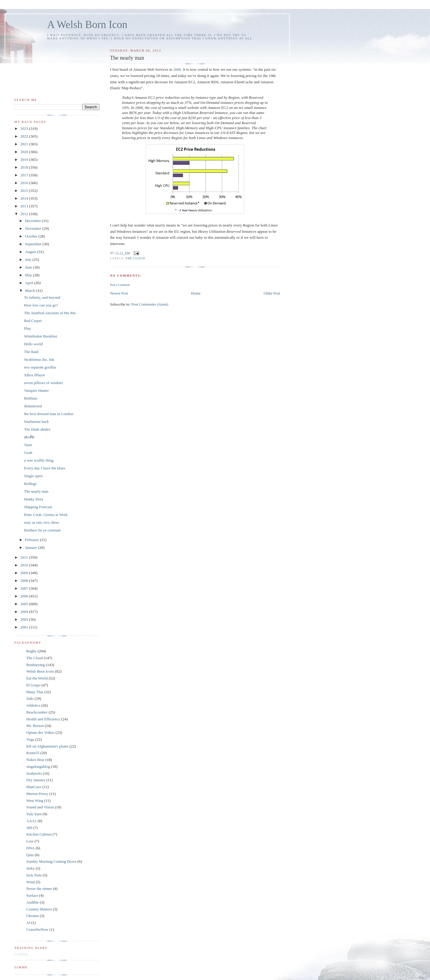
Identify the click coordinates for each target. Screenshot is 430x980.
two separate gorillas (40, 367)
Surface (32, 895)
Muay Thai (35, 692)
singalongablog (38, 766)
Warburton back (36, 422)
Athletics (33, 705)
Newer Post (119, 293)
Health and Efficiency (43, 719)
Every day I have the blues (44, 468)
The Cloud (135, 258)
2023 (25, 128)
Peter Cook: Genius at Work (46, 515)
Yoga (30, 739)
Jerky (30, 868)
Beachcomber (37, 712)
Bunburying (36, 665)
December (34, 221)
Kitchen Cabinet (39, 834)
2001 (25, 627)
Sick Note (34, 875)
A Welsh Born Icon (87, 25)
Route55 (33, 753)
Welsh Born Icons (40, 671)
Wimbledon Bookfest (40, 336)
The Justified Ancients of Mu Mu (50, 313)
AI (28, 923)
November (34, 228)
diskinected (33, 406)
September (34, 244)
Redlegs (30, 484)
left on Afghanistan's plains (47, 746)
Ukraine (33, 916)
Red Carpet (33, 321)
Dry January (36, 780)
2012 (25, 214)
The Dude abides (37, 429)
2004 (25, 612)
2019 (25, 160)
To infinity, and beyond (42, 297)
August (31, 252)
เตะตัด (29, 437)
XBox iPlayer (34, 375)
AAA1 (32, 821)
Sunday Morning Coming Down (51, 861)
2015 (25, 191)
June (29, 267)
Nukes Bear (35, 760)
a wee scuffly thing (39, 460)
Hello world (33, 344)
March (31, 291)
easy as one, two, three (42, 522)
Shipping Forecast (38, 507)
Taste (28, 445)
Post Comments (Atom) (150, 304)
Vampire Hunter (36, 390)
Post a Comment (120, 285)
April (30, 283)
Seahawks (34, 773)
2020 (25, 152)
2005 (25, 604)
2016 (25, 183)
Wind (30, 882)
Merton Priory (37, 794)
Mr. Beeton (35, 726)
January (32, 547)
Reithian (30, 398)
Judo (30, 698)
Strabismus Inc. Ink (39, 359)
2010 (25, 565)
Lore (30, 841)
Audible (33, 902)
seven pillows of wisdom (43, 383)
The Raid (31, 352)
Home (196, 293)
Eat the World (37, 678)
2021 (25, 144)
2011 (25, 557)
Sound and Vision (40, 807)
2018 (25, 167)
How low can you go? (41, 305)
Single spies (33, 476)
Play (27, 328)
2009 (25, 573)
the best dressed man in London (49, 414)
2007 (25, 588)
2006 (177, 69)
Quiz (30, 855)
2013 (25, 206)
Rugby (32, 651)
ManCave (34, 787)
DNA (30, 848)
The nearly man (36, 491)
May (29, 275)
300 (29, 828)
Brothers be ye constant (42, 530)
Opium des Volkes (40, 732)
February (33, 540)
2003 (25, 619)
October (32, 236)
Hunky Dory (34, 499)
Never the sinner (39, 889)
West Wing (35, 801)
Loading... (22, 954)
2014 (25, 198)
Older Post (272, 293)
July (29, 259)
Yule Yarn (34, 814)
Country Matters (39, 909)
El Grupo (33, 685)
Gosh (28, 453)
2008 (25, 581)
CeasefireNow (37, 929)
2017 (25, 175)
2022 (25, 136)
